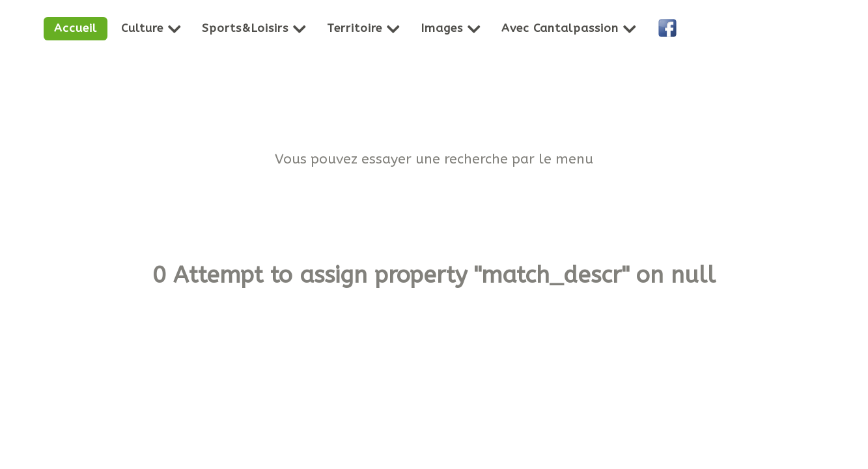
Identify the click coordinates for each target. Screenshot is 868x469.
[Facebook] (669, 29)
